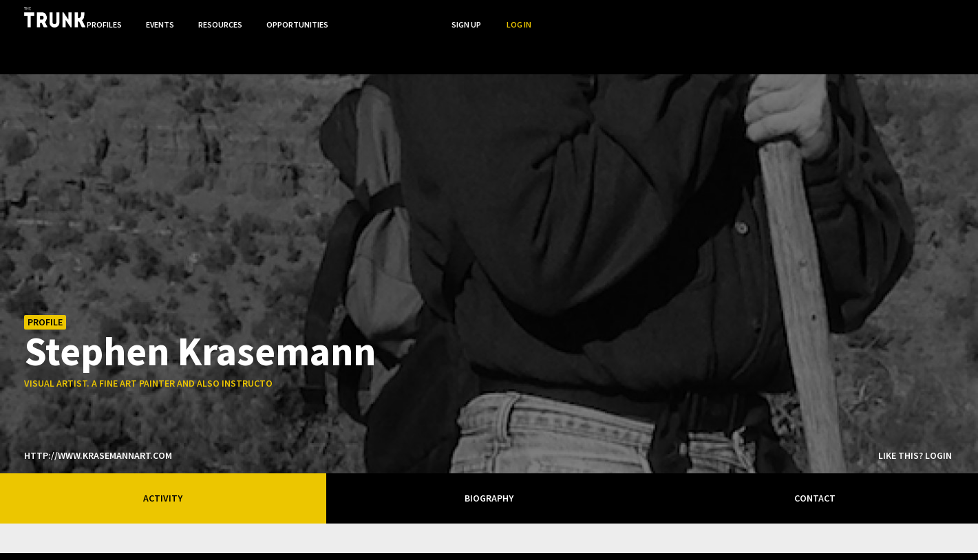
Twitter (947, 537)
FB (919, 537)
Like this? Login (915, 416)
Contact (815, 458)
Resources (640, 16)
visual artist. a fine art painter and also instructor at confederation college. (216, 343)
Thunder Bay (325, 534)
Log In (942, 16)
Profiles (521, 16)
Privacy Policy (749, 536)
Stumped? (876, 536)
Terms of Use (817, 536)
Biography (489, 458)
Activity (163, 458)
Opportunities (719, 16)
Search (834, 16)
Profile (45, 282)
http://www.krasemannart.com (98, 416)
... (778, 16)
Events (578, 16)
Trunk (489, 537)
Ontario (222, 531)
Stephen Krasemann (200, 310)
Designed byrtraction (80, 538)
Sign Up (889, 16)
